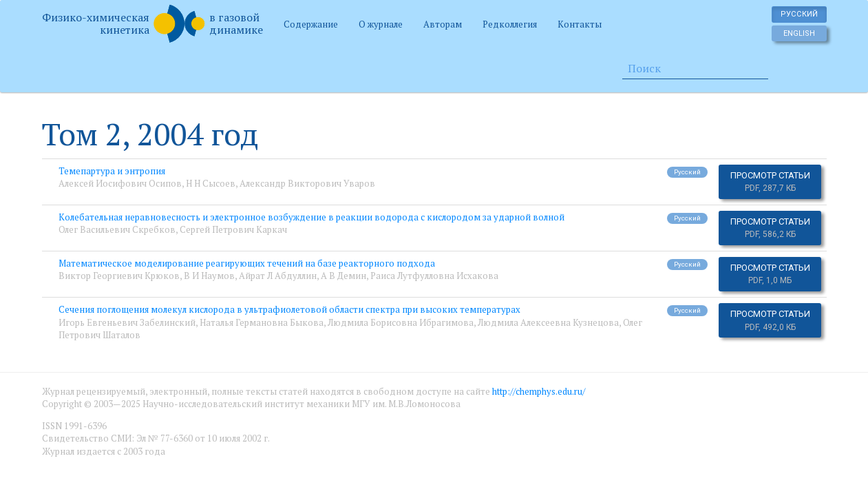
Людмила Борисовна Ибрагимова (401, 322)
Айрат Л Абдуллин (278, 276)
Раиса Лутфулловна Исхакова (434, 276)
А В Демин (343, 276)
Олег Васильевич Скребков (117, 229)
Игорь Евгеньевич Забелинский (127, 322)
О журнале (381, 24)
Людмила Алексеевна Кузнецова (548, 322)
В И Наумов (209, 276)
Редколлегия (510, 24)
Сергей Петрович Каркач (233, 229)
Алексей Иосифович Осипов (120, 183)
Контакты (580, 24)
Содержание (311, 24)
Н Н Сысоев (211, 183)
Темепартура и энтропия (112, 171)
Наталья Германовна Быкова (262, 322)
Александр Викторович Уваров (307, 183)
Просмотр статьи (770, 182)
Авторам (443, 24)
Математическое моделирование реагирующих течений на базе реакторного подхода (247, 263)
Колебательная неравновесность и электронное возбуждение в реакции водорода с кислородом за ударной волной (311, 217)
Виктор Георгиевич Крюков (119, 276)
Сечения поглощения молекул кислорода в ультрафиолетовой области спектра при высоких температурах (289, 309)
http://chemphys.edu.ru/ (539, 391)
